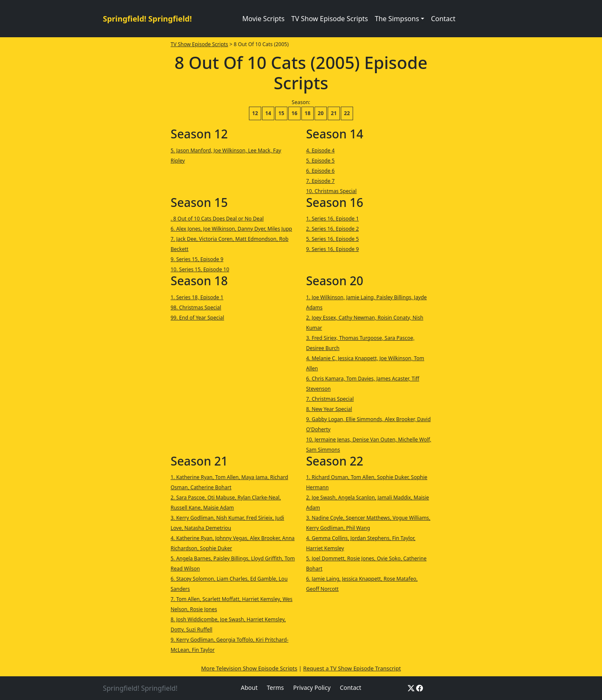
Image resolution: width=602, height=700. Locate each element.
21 (334, 113)
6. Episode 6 (320, 171)
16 (295, 113)
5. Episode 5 (320, 161)
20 (321, 113)
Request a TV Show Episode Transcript (352, 668)
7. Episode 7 (320, 181)
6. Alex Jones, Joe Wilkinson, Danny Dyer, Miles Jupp (231, 229)
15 (282, 113)
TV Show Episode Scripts (330, 19)
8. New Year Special (329, 409)
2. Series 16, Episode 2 (333, 229)
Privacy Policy (312, 688)
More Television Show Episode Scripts (249, 668)
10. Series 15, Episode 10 (200, 269)
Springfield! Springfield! (147, 19)
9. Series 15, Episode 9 (197, 259)
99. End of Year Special (197, 318)
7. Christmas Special (330, 399)
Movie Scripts (263, 19)
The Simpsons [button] (397, 19)
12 (255, 113)
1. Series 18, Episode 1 (197, 297)
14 (268, 113)
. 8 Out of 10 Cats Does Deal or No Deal (217, 219)
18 (308, 113)
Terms (275, 688)
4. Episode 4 (320, 150)
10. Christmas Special (331, 191)
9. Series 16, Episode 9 (333, 249)
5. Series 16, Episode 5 (333, 239)
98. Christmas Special (196, 307)
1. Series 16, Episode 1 (333, 219)
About (249, 688)
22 (347, 113)
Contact (443, 19)
